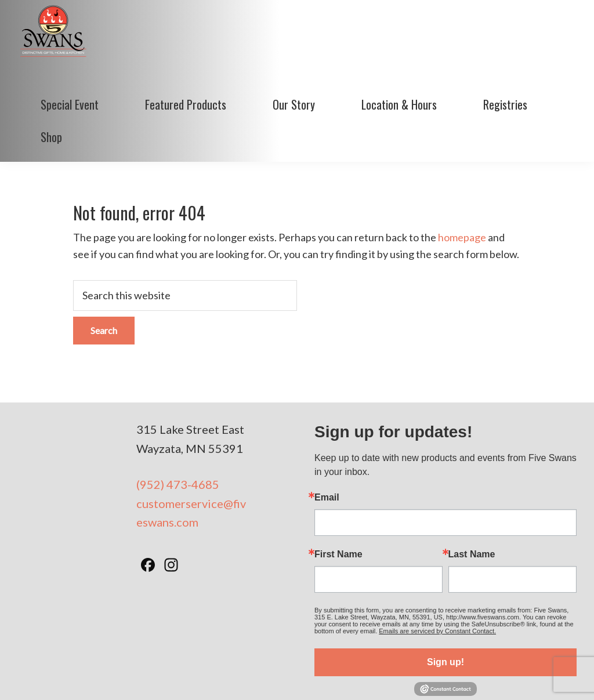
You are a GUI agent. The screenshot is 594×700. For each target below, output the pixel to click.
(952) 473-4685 (178, 423)
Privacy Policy (329, 676)
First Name (338, 494)
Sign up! (445, 601)
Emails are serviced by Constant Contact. (437, 570)
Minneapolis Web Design (412, 676)
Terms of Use (270, 676)
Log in (530, 676)
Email (327, 437)
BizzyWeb (493, 676)
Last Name (472, 494)
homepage (462, 176)
